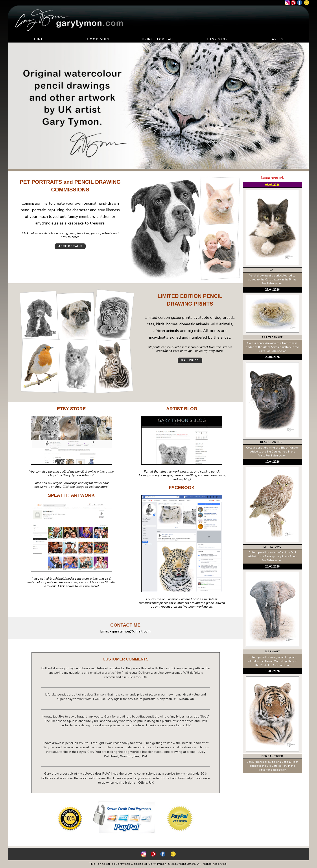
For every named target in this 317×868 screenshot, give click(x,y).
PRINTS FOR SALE (158, 39)
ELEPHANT (272, 652)
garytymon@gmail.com (131, 631)
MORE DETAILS (70, 246)
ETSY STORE (219, 39)
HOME (38, 39)
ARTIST (279, 39)
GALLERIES (190, 360)
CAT (272, 270)
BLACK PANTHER (272, 442)
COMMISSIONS (98, 39)
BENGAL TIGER (272, 756)
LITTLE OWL (272, 547)
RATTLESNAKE (272, 337)
